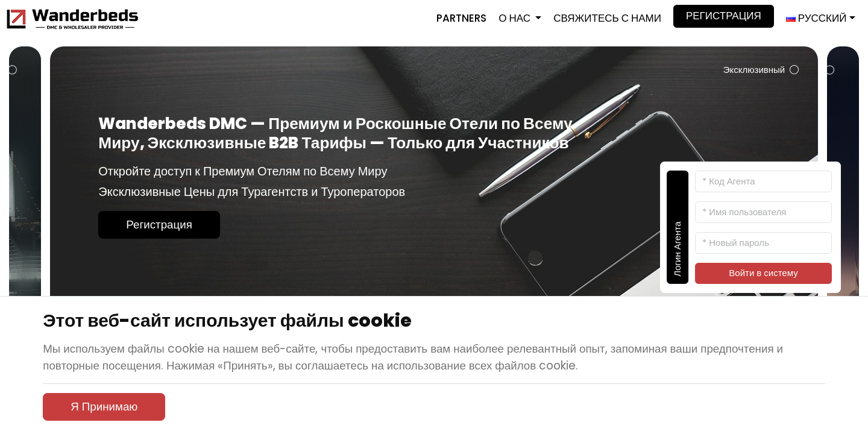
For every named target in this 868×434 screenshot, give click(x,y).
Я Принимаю (104, 407)
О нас (516, 18)
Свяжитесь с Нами (607, 18)
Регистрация (724, 16)
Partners (461, 18)
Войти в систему (763, 273)
